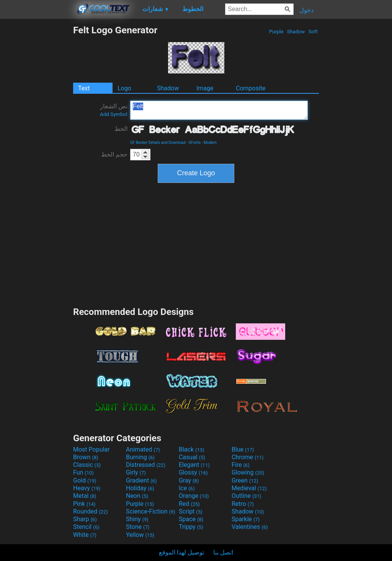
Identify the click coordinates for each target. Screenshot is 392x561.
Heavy (87, 488)
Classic (87, 465)
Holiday (140, 488)
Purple (276, 32)
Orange (194, 496)
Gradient (141, 480)
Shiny (137, 519)
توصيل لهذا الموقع (181, 552)
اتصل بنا (223, 552)
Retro (243, 504)
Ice (187, 488)
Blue (243, 449)
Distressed (146, 465)
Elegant (194, 465)
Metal (85, 496)
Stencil (86, 527)
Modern (210, 143)
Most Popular (91, 449)
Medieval (249, 488)
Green (245, 480)
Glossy (193, 472)
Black (192, 449)
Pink (84, 504)
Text (84, 88)
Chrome (248, 457)
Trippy (191, 527)
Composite (251, 88)
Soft (313, 32)
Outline (247, 496)
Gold (85, 480)
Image (205, 88)
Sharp (85, 519)
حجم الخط (114, 154)
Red (189, 504)
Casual (192, 457)
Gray (189, 480)
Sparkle (246, 519)
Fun (83, 472)
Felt (219, 110)
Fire (241, 465)
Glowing (248, 472)
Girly (136, 472)
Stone (138, 527)
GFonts (194, 143)
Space (191, 519)
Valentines (250, 527)
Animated (143, 449)
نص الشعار (114, 110)
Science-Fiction (151, 511)
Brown (86, 457)
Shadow (296, 32)
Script (191, 511)
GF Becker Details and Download (158, 143)
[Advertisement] (36, 139)
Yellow (140, 535)
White (85, 535)
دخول (306, 10)
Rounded (91, 511)
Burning (140, 457)
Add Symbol (114, 114)
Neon (137, 496)
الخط (121, 129)
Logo (124, 88)
